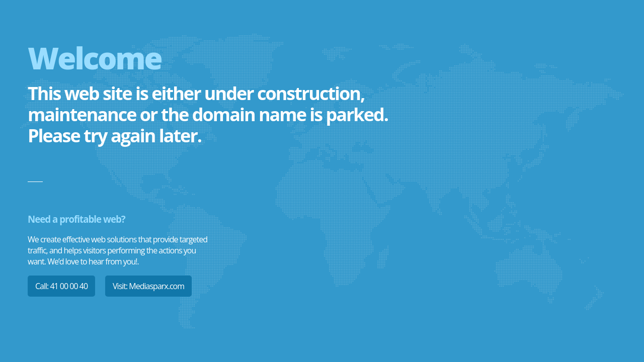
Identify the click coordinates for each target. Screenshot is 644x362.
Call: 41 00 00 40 (61, 286)
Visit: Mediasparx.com (148, 286)
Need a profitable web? (76, 219)
